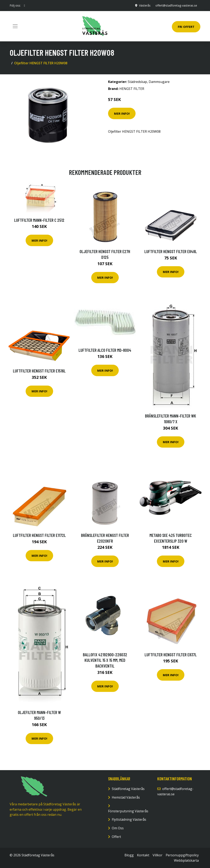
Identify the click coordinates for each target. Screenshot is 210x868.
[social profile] (25, 6)
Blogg (129, 855)
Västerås (145, 5)
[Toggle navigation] (15, 26)
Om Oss (118, 828)
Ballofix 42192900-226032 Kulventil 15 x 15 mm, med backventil (105, 660)
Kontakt (143, 855)
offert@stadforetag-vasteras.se (176, 5)
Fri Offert (186, 27)
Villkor (157, 855)
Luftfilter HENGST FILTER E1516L (39, 371)
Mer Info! (122, 113)
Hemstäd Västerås (126, 797)
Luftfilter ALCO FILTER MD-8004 (105, 350)
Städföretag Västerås (128, 789)
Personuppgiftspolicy (182, 855)
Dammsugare (159, 82)
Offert (116, 837)
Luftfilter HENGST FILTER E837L (171, 655)
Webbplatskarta (186, 860)
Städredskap (137, 82)
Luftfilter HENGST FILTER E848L (171, 251)
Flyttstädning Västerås (129, 819)
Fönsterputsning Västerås (128, 811)
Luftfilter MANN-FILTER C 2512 (39, 220)
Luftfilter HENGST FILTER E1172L (39, 535)
